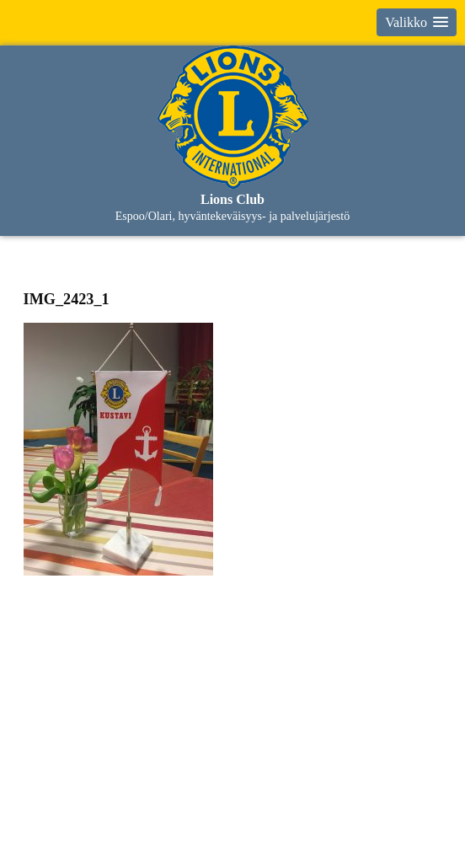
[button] (417, 22)
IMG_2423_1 (67, 299)
